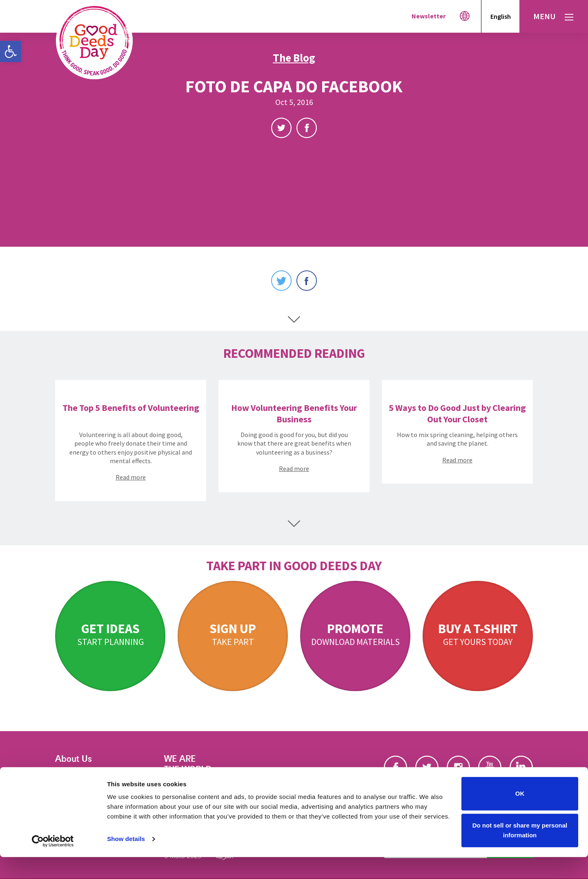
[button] (11, 51)
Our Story (70, 776)
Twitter (281, 128)
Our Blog (69, 786)
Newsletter (429, 16)
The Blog (294, 58)
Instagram (458, 767)
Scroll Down (294, 319)
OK (520, 816)
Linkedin (521, 767)
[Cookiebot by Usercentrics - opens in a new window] (53, 863)
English (501, 16)
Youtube (490, 767)
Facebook (307, 128)
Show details (126, 861)
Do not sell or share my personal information (520, 852)
